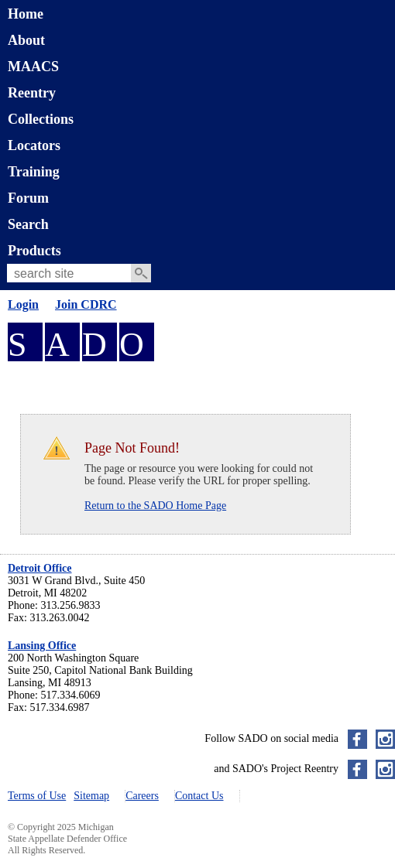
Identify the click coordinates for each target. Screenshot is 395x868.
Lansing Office (42, 646)
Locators (34, 145)
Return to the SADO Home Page (155, 506)
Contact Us (199, 796)
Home (26, 14)
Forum (28, 198)
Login (23, 304)
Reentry (32, 93)
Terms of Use (37, 796)
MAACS (33, 67)
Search (28, 224)
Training (34, 172)
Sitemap (91, 796)
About (26, 40)
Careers (142, 796)
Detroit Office (40, 568)
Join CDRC (86, 304)
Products (34, 251)
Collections (41, 119)
